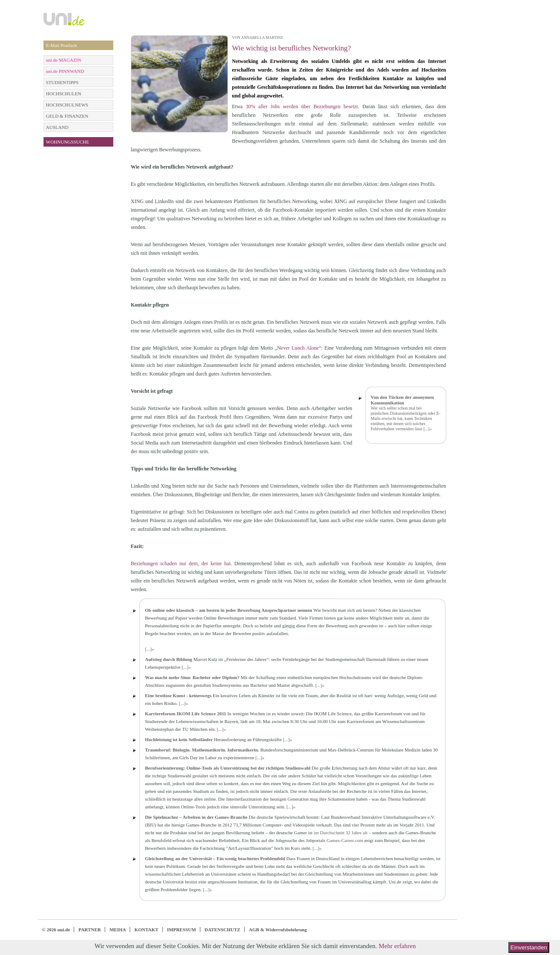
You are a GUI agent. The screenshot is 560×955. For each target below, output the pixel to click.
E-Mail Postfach (62, 45)
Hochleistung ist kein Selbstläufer (179, 739)
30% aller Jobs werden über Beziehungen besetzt (302, 106)
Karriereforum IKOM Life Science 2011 (186, 714)
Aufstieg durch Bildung (169, 659)
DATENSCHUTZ (222, 930)
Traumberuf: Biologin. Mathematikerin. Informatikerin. (202, 750)
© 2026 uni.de (56, 930)
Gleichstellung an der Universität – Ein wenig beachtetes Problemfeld (215, 858)
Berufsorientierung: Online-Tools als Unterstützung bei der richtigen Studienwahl (228, 768)
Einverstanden (529, 947)
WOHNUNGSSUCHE (68, 142)
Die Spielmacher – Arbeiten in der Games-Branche (196, 817)
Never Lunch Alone (298, 348)
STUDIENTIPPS (62, 82)
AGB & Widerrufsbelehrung (278, 930)
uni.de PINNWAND (65, 71)
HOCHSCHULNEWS (67, 105)
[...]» (428, 429)
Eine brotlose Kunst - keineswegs (178, 695)
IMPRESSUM (182, 930)
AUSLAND (58, 127)
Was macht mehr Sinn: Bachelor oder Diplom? (192, 677)
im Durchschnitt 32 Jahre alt (341, 833)
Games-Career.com (345, 840)
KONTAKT (146, 930)
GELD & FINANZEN (67, 116)
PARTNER (90, 930)
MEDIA (118, 930)
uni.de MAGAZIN (64, 60)
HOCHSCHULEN (64, 94)
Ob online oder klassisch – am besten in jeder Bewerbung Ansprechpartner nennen (229, 610)
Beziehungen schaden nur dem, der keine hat (181, 564)
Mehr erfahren (397, 946)
